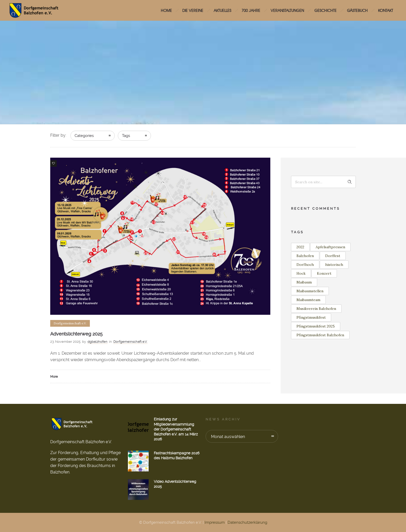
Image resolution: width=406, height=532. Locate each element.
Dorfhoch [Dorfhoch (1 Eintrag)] (305, 265)
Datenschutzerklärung (247, 522)
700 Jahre (251, 10)
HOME (166, 10)
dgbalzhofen (97, 342)
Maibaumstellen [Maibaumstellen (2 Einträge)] (310, 291)
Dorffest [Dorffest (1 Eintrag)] (333, 256)
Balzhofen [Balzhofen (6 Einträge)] (305, 256)
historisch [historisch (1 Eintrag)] (334, 265)
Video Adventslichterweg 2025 (175, 484)
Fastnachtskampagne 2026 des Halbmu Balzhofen (177, 456)
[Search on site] (323, 182)
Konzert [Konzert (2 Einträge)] (324, 273)
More (54, 377)
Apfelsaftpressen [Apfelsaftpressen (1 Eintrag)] (330, 247)
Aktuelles (222, 10)
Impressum (215, 522)
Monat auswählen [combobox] (228, 437)
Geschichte (325, 10)
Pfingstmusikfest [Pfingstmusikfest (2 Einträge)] (311, 317)
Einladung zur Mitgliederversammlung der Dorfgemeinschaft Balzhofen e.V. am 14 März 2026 (176, 429)
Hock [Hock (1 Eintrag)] (301, 273)
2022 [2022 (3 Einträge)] (300, 247)
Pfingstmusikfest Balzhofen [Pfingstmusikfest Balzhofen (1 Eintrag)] (320, 335)
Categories (84, 136)
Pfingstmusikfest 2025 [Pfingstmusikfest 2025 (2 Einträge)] (316, 326)
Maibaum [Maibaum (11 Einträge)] (304, 282)
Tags (126, 136)
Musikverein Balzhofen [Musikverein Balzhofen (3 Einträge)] (316, 309)
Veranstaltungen (287, 10)
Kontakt (386, 10)
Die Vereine (193, 10)
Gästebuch (357, 10)
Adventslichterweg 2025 (76, 334)
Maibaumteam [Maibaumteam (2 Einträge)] (308, 300)
